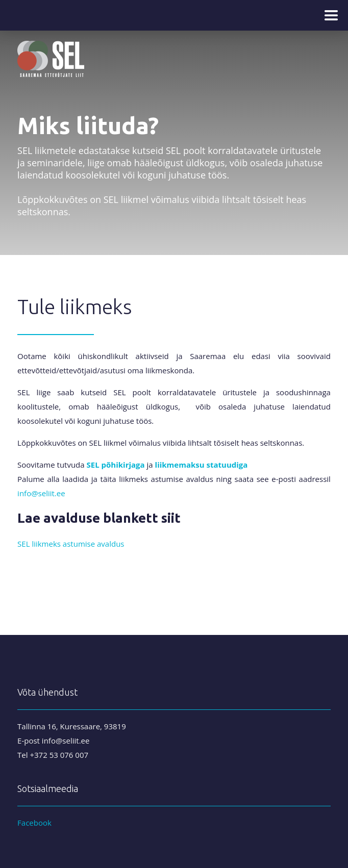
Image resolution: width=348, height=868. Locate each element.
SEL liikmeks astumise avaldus (71, 544)
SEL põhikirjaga (116, 465)
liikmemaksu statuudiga (202, 465)
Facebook (34, 823)
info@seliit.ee (41, 493)
